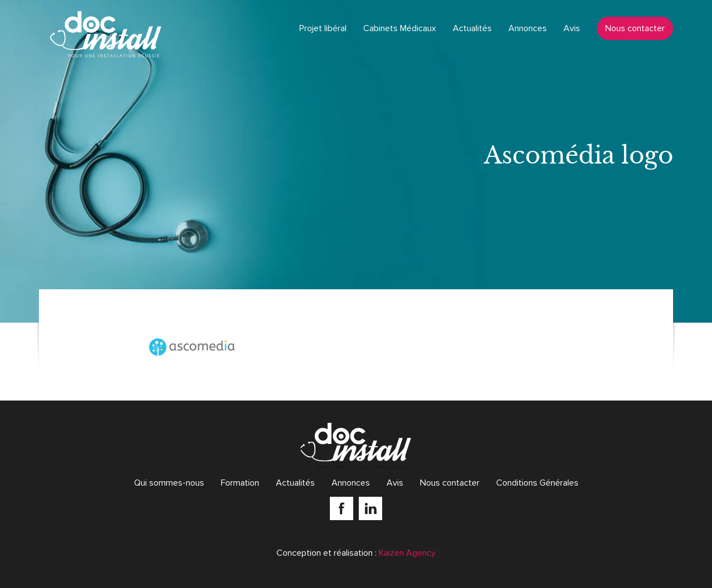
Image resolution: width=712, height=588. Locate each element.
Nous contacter (635, 28)
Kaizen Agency (407, 553)
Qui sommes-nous (169, 483)
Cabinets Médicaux (400, 28)
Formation (240, 483)
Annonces (528, 28)
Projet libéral (323, 28)
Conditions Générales (537, 483)
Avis (572, 28)
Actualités (472, 28)
